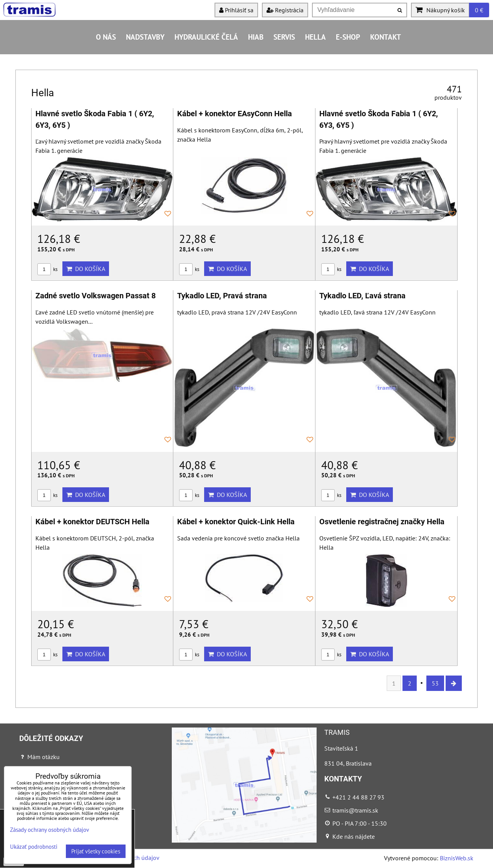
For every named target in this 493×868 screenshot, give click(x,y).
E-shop (348, 37)
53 (435, 683)
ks (47, 269)
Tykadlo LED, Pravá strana (222, 296)
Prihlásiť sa (236, 10)
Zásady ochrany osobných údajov (49, 830)
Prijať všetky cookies (96, 851)
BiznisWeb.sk (457, 858)
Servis (284, 37)
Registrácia (285, 10)
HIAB (256, 37)
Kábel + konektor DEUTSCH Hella (92, 522)
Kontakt (386, 37)
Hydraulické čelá (206, 37)
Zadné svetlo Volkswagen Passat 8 (96, 296)
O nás (106, 37)
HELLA (315, 37)
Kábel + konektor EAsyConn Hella (235, 114)
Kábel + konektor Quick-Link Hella (236, 522)
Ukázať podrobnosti (34, 847)
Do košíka (86, 269)
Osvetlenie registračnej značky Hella (382, 522)
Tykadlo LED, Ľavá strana (362, 296)
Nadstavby (145, 37)
